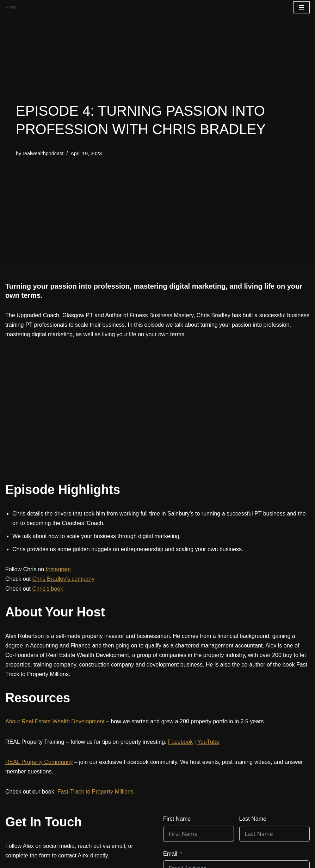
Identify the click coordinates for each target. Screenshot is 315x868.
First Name (177, 819)
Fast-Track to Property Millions (95, 792)
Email (170, 854)
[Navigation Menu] (301, 7)
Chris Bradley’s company (63, 579)
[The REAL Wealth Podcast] (11, 7)
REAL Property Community (39, 762)
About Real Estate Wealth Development (55, 721)
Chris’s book (48, 589)
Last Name (253, 819)
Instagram (58, 569)
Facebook (180, 742)
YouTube (208, 742)
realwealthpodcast (43, 153)
